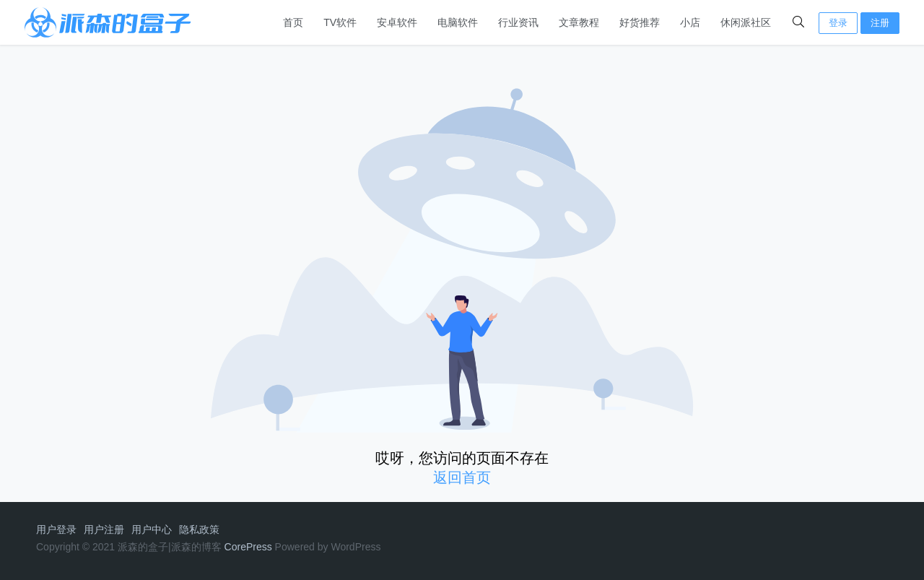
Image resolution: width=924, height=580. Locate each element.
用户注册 (104, 529)
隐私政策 (199, 529)
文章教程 (579, 22)
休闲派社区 (746, 22)
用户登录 (56, 529)
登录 (838, 23)
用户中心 (152, 529)
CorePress (248, 547)
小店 (690, 22)
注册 (880, 23)
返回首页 (462, 477)
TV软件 (340, 22)
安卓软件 (397, 22)
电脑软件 (458, 22)
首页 (293, 22)
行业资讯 (518, 22)
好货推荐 (640, 22)
